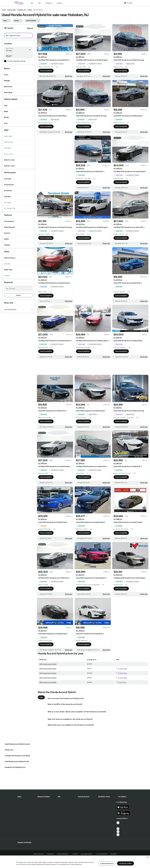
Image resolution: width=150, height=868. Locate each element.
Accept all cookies (126, 863)
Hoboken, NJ (22, 10)
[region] (75, 862)
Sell (39, 3)
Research (49, 3)
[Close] (148, 857)
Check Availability (46, 71)
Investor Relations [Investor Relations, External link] (63, 854)
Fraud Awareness (102, 854)
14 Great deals (122, 680)
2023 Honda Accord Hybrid (48, 680)
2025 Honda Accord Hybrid (48, 670)
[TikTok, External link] (118, 823)
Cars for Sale (11, 10)
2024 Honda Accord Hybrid (48, 675)
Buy (32, 3)
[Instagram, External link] (118, 832)
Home (4, 10)
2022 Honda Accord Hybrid (48, 684)
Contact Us (50, 854)
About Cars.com (39, 854)
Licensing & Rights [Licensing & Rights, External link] (87, 854)
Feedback (113, 854)
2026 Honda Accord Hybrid (48, 666)
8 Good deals (121, 684)
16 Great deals (122, 671)
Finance (59, 3)
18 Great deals (121, 675)
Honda (30, 10)
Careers (75, 854)
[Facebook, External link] (118, 826)
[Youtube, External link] (118, 829)
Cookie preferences (107, 863)
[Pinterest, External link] (118, 835)
